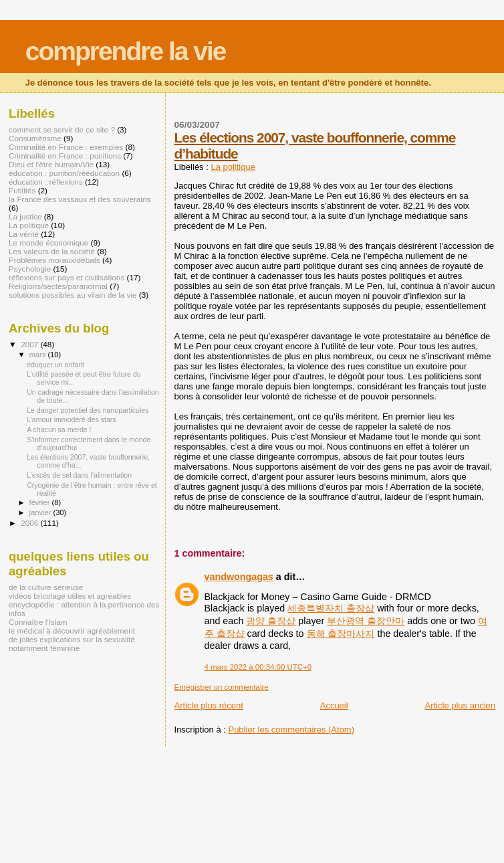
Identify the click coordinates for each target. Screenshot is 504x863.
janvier (41, 512)
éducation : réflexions (46, 182)
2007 (30, 344)
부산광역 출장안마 (366, 621)
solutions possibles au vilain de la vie (73, 295)
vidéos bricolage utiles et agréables (70, 596)
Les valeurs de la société (52, 251)
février (41, 502)
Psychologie (30, 269)
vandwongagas (239, 577)
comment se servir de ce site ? (62, 129)
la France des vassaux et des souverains (80, 199)
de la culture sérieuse (46, 587)
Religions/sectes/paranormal (58, 286)
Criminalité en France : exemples (66, 147)
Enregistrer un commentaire (222, 687)
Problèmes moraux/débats (54, 260)
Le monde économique (48, 243)
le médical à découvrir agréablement (72, 631)
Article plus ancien (461, 705)
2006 (30, 523)
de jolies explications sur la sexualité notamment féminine (72, 644)
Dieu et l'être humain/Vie (51, 164)
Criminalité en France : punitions (65, 156)
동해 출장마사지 (341, 634)
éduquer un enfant (55, 365)
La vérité (24, 234)
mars (39, 355)
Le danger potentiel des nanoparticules (88, 410)
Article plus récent (209, 705)
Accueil (334, 705)
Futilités (22, 190)
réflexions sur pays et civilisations (67, 277)
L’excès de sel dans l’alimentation (79, 475)
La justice (25, 216)
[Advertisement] (156, 777)
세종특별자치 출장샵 (331, 608)
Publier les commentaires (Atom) (291, 730)
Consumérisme (35, 138)
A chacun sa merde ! (59, 429)
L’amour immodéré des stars (71, 419)
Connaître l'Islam (38, 622)
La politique (233, 167)
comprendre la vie (126, 51)
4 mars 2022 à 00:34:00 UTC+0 (258, 667)
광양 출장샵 (271, 621)
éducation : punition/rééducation (64, 173)
